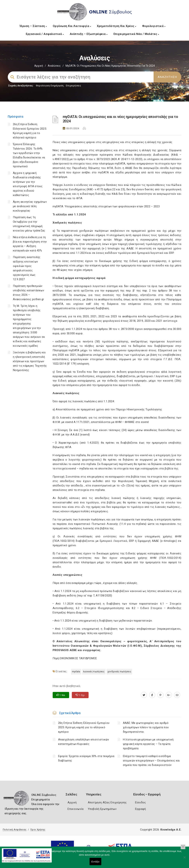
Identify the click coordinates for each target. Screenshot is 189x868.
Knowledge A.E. (171, 830)
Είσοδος (141, 802)
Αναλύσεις (54, 66)
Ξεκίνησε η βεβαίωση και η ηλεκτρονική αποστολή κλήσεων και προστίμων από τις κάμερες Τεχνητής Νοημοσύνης (30, 361)
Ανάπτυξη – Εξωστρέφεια (89, 34)
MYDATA (76, 671)
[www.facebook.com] (152, 695)
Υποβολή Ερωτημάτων (102, 809)
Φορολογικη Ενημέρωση (50, 86)
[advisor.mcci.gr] (177, 695)
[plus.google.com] (169, 695)
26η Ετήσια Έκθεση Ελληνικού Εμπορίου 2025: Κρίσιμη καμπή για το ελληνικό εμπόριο (84, 727)
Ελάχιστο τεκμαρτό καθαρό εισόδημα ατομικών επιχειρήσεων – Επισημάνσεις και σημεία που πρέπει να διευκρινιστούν (151, 761)
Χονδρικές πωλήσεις (119, 671)
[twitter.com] (144, 695)
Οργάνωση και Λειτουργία (72, 26)
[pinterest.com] (160, 695)
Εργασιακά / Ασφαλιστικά (45, 34)
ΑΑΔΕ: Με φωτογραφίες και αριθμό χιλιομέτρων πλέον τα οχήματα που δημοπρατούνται (146, 727)
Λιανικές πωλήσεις (94, 671)
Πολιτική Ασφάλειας (15, 830)
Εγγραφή (141, 809)
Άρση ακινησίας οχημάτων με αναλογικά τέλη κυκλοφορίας (30, 206)
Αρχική (39, 66)
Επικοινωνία (75, 809)
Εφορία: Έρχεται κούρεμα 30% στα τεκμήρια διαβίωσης (86, 758)
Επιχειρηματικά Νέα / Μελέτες (136, 34)
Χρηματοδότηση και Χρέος (117, 26)
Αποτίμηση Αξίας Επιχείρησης (107, 802)
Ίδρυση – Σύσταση (33, 26)
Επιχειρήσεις (73, 86)
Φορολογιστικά (154, 26)
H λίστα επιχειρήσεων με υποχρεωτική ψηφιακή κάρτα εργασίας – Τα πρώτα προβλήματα (148, 744)
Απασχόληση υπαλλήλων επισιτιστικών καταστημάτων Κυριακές (84, 742)
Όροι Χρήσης (38, 830)
